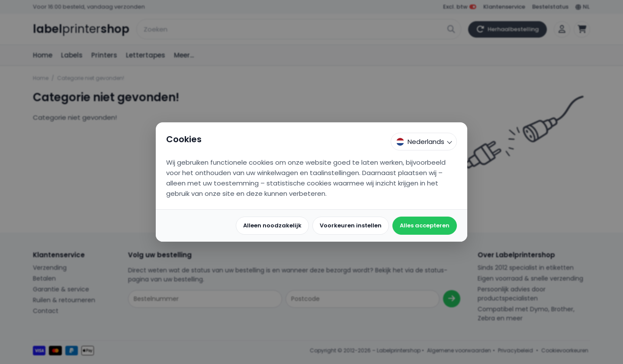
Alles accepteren (425, 225)
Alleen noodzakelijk (272, 225)
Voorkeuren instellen (351, 225)
